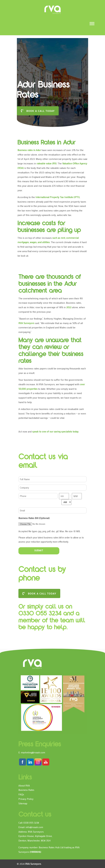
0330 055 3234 (31, 823)
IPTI (77, 197)
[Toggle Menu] (92, 24)
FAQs (21, 794)
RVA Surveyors (52, 10)
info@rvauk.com (34, 827)
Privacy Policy (26, 799)
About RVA (24, 785)
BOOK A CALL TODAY (38, 111)
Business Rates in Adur (46, 143)
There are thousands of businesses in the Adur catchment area (50, 284)
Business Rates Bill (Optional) (34, 518)
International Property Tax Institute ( (55, 197)
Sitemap (23, 803)
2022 (69, 307)
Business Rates (26, 790)
